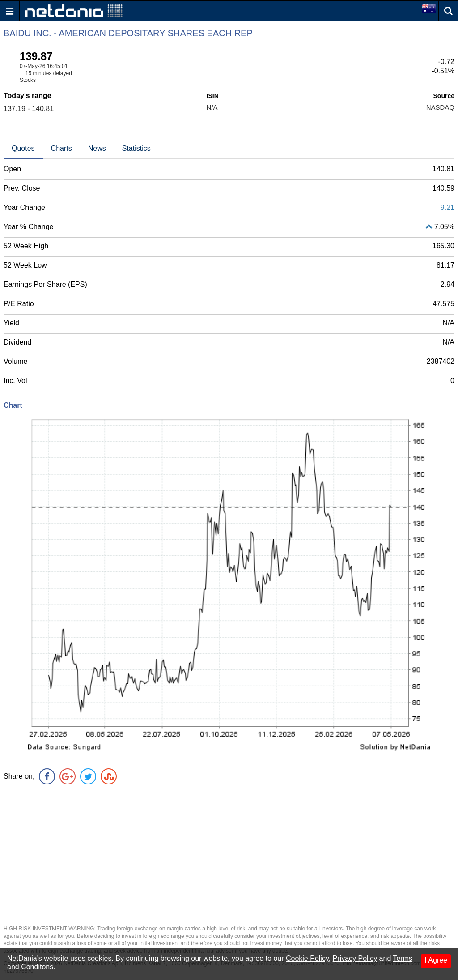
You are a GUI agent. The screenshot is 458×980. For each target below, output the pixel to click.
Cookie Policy (307, 958)
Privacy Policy (355, 958)
